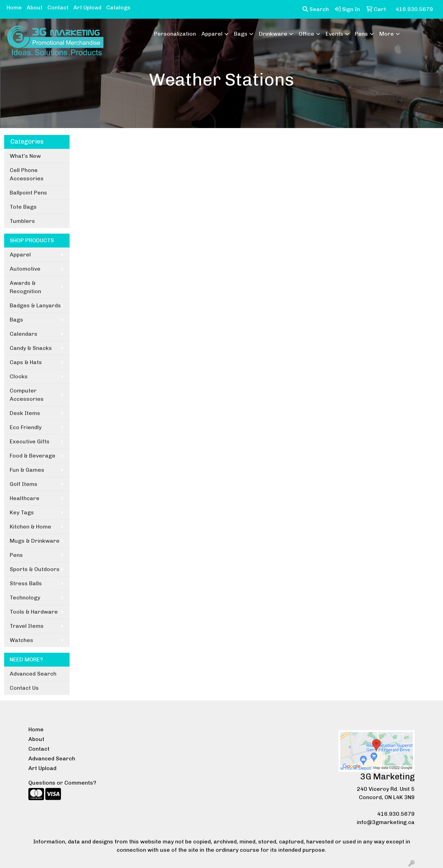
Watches (21, 640)
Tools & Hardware (34, 612)
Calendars (24, 334)
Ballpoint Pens (28, 193)
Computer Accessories (27, 395)
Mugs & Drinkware (35, 541)
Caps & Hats (26, 362)
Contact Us (24, 688)
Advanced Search (33, 674)
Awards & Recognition (25, 287)
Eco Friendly (26, 427)
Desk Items (25, 413)
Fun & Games (27, 470)
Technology (25, 598)
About (35, 7)
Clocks (19, 376)
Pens (361, 34)
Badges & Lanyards (35, 305)
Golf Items (24, 484)
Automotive (25, 269)
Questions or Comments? (62, 783)
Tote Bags (23, 207)
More (387, 34)
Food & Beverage (33, 456)
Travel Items (27, 626)
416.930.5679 (396, 814)
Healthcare (25, 498)
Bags (241, 34)
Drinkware (273, 34)
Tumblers (22, 221)
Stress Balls (26, 583)
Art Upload (87, 7)
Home (14, 7)
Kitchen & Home (30, 527)
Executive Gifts (30, 441)
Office (306, 34)
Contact (58, 7)
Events (334, 34)
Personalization (175, 34)
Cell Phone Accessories (27, 174)
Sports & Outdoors (35, 569)
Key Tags (22, 512)
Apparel (212, 34)
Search (316, 9)
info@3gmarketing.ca (386, 822)
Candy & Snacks (31, 348)
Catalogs (118, 7)
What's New (25, 156)
